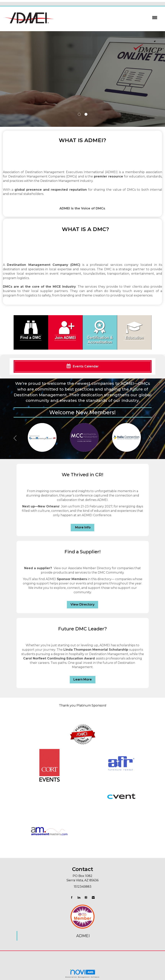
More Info (82, 527)
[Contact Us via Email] (93, 897)
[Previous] (15, 439)
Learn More (83, 679)
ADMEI (83, 936)
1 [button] (79, 114)
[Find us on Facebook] (72, 897)
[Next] (150, 439)
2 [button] (86, 114)
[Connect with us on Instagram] (86, 897)
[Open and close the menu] (108, 18)
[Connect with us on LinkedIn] (79, 897)
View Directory (82, 604)
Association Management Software (82, 973)
